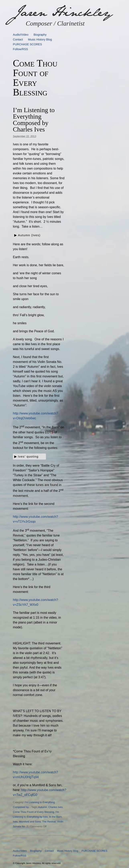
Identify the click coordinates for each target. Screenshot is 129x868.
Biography (40, 35)
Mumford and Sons (30, 822)
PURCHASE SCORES (27, 44)
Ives (15, 822)
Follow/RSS (20, 49)
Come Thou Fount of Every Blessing (33, 812)
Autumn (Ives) (29, 235)
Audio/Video (21, 35)
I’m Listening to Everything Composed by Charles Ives (34, 120)
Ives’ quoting (28, 456)
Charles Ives (55, 807)
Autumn (43, 807)
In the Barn (55, 817)
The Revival (49, 822)
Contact (18, 39)
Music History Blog (40, 39)
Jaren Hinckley (63, 12)
